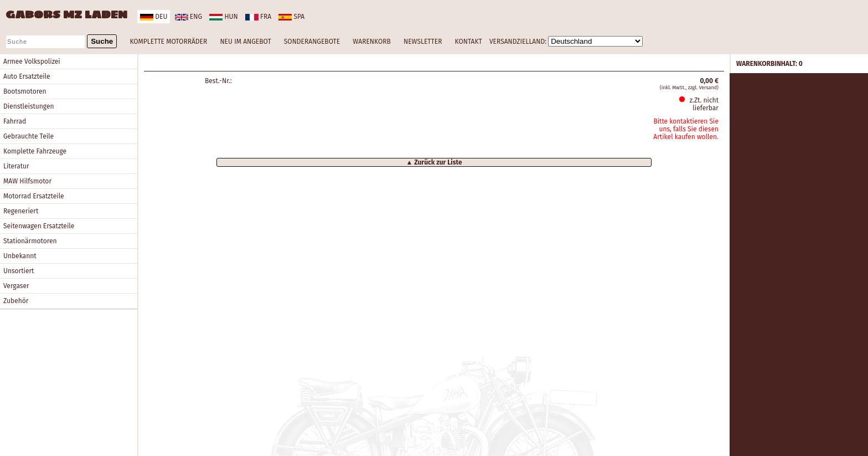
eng (188, 17)
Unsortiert (19, 271)
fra (258, 17)
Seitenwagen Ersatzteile (39, 226)
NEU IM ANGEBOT (245, 42)
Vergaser (16, 286)
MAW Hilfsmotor (27, 181)
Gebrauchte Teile (29, 136)
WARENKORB (371, 42)
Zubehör (16, 301)
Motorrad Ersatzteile (34, 196)
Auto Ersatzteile (27, 76)
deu (154, 17)
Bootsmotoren (25, 91)
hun (223, 17)
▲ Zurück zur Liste (434, 162)
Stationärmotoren (30, 241)
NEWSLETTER (423, 42)
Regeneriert (21, 211)
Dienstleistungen (29, 106)
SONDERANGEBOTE (312, 42)
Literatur (16, 166)
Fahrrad (15, 121)
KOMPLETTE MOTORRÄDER (168, 42)
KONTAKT (469, 42)
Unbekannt (20, 256)
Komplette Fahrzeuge (35, 151)
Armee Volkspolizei (32, 62)
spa (291, 17)
